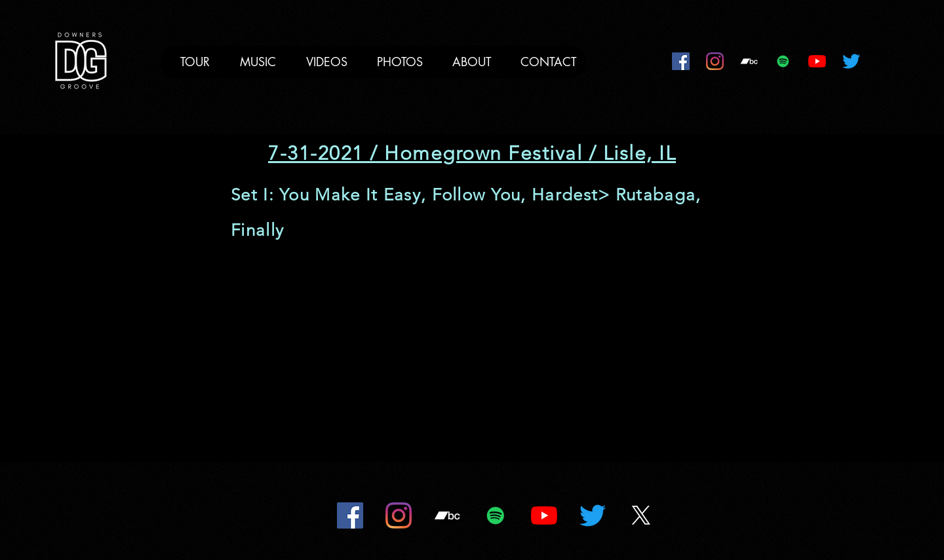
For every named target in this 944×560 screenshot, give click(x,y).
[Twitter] (851, 61)
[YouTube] (817, 61)
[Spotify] (783, 61)
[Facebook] (681, 61)
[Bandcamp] (749, 61)
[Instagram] (715, 61)
